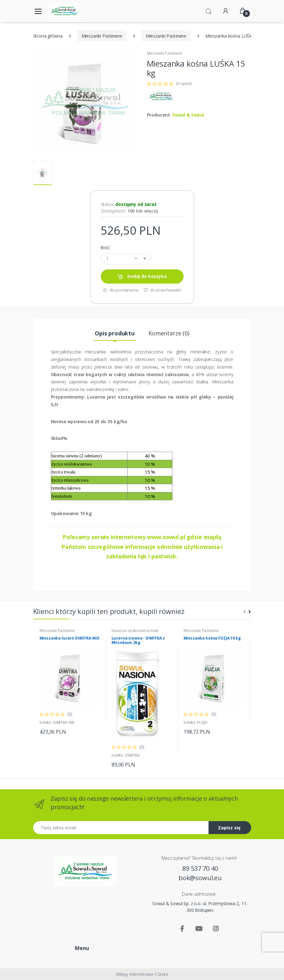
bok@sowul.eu (200, 878)
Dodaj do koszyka (142, 277)
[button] (208, 10)
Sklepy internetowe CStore (142, 974)
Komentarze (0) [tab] (169, 333)
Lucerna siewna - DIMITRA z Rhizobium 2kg (138, 640)
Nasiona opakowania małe (135, 631)
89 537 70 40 (200, 868)
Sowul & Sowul (188, 115)
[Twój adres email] (121, 828)
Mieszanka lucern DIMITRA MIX (69, 638)
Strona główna (48, 36)
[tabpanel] (70, 682)
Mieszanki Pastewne (102, 36)
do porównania (121, 290)
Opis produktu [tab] (115, 333)
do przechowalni (163, 290)
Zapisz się (229, 828)
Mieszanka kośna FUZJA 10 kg (212, 638)
